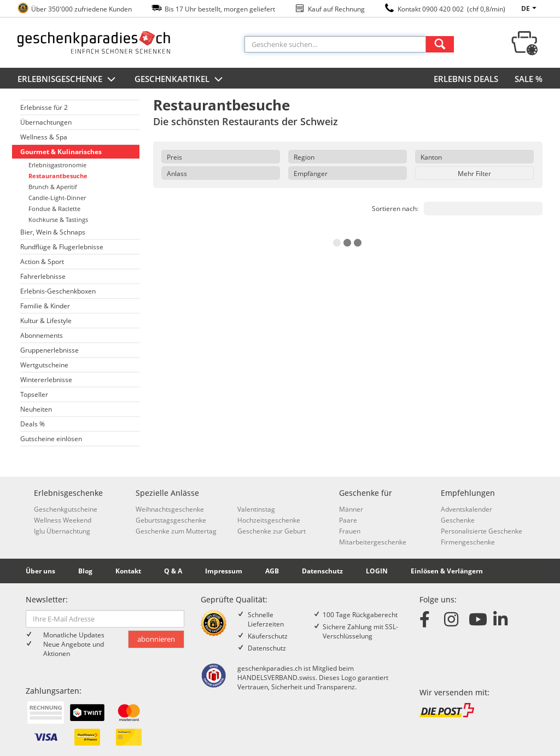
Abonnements (42, 335)
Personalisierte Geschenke (482, 531)
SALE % (529, 79)
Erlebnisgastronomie (57, 165)
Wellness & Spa (44, 137)
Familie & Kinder (45, 306)
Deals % (33, 424)
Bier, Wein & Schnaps (53, 232)
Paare (348, 520)
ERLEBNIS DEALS (466, 79)
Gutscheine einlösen (51, 439)
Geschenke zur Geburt (272, 531)
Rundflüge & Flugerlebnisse (62, 247)
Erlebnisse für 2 (44, 107)
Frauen (350, 531)
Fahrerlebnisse (43, 276)
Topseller (34, 394)
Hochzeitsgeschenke (269, 520)
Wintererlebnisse (46, 380)
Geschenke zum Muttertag (176, 531)
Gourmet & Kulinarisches (61, 152)
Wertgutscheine (44, 365)
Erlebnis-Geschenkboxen (58, 291)
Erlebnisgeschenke (68, 80)
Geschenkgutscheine (66, 509)
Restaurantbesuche (58, 176)
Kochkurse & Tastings (58, 219)
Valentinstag (256, 509)
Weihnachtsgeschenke (170, 509)
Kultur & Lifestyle (46, 321)
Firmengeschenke (468, 542)
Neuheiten (36, 409)
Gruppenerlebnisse (49, 350)
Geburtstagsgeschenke (171, 520)
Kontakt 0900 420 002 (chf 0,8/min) (451, 9)
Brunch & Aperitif (53, 187)
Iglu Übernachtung (62, 531)
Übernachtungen (46, 122)
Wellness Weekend (63, 520)
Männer (351, 509)
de (530, 8)
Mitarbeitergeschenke (373, 542)
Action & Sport (42, 262)
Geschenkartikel (180, 80)
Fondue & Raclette (54, 209)
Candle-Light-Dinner (57, 198)
